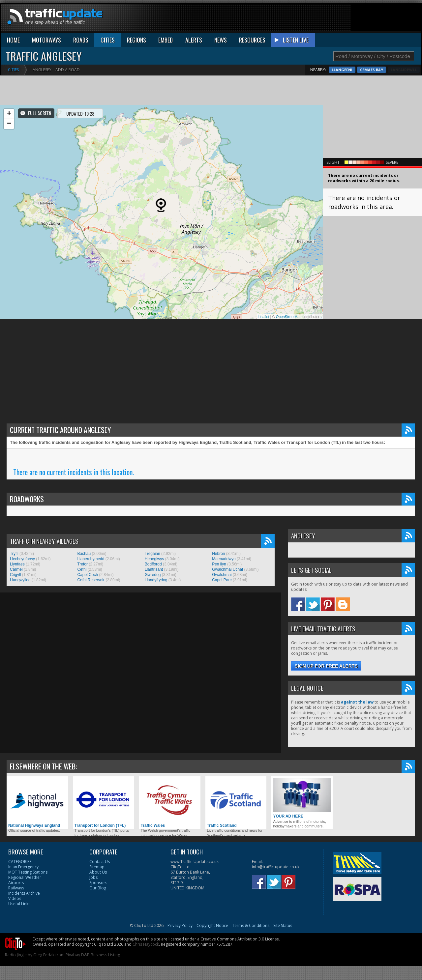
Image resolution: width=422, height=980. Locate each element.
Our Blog (98, 888)
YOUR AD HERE (302, 798)
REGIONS (136, 40)
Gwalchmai (222, 575)
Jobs (93, 877)
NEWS (221, 40)
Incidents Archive (24, 893)
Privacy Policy (180, 925)
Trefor (82, 564)
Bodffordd (153, 564)
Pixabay (73, 955)
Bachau (84, 554)
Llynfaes (17, 564)
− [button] (9, 124)
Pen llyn (219, 564)
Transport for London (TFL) (104, 803)
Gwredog (153, 575)
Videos (15, 898)
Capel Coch (88, 575)
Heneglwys (154, 559)
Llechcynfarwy (22, 559)
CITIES (108, 40)
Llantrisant (154, 569)
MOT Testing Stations (28, 872)
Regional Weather (25, 877)
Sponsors (98, 883)
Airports (16, 883)
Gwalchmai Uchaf (227, 569)
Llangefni (376, 70)
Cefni (82, 569)
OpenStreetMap (289, 317)
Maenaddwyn (224, 559)
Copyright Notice (212, 925)
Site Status (283, 925)
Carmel (16, 569)
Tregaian (152, 554)
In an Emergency (23, 867)
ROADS (81, 40)
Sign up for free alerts (326, 666)
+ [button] (9, 114)
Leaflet (264, 317)
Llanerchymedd (91, 559)
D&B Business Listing (101, 955)
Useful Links (19, 904)
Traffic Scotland (236, 803)
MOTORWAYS (46, 40)
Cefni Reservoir (91, 580)
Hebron (218, 554)
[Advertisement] (301, 19)
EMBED (166, 40)
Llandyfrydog (156, 580)
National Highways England (37, 803)
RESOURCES (252, 40)
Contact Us (100, 862)
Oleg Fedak (44, 955)
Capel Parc (222, 580)
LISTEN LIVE (296, 40)
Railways (16, 888)
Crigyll (15, 575)
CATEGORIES (20, 862)
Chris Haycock (146, 944)
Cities (13, 70)
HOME (13, 40)
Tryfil (14, 554)
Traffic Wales (170, 803)
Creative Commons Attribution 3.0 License (240, 939)
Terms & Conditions (251, 925)
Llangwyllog (20, 580)
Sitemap (97, 867)
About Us (98, 872)
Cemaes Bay (405, 70)
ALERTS (194, 40)
